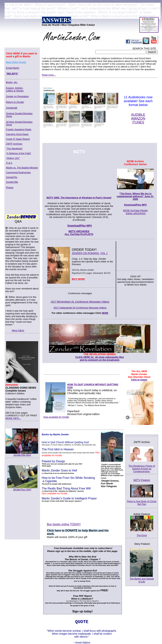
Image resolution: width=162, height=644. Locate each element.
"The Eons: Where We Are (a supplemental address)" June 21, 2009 (135, 196)
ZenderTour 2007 (22, 490)
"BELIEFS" (12, 74)
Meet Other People (16, 62)
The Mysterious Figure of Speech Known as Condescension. (142, 469)
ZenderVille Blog (22, 455)
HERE (105, 313)
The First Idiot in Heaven (58, 449)
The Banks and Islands (142, 579)
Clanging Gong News (17, 134)
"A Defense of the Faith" (19, 153)
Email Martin (13, 68)
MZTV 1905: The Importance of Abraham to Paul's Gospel (79, 198)
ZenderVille (12, 182)
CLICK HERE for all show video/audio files (100, 357)
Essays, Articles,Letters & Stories (15, 89)
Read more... (49, 75)
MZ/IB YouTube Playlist (135, 210)
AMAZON (138, 119)
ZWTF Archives (14, 144)
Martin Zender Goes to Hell (59, 470)
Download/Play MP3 (135, 205)
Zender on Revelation (17, 96)
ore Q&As (19, 330)
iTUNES (138, 122)
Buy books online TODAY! (64, 524)
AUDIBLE (138, 115)
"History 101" (13, 158)
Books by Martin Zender (55, 434)
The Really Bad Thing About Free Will (66, 488)
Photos (10, 188)
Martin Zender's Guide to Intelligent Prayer (69, 498)
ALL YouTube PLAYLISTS (79, 234)
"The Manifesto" (14, 149)
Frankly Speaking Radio (19, 129)
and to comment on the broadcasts (100, 360)
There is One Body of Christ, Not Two (142, 503)
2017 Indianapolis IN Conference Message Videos (80, 308)
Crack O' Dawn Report (18, 139)
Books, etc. (12, 82)
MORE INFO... (13, 418)
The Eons (142, 535)
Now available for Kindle (56, 417)
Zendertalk (12, 108)
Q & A (9, 163)
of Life (142, 582)
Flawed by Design (53, 461)
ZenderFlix (12, 177)
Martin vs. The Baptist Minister (22, 168)
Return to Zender (15, 102)
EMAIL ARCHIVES (136, 213)
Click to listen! (139, 380)
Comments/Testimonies (18, 172)
